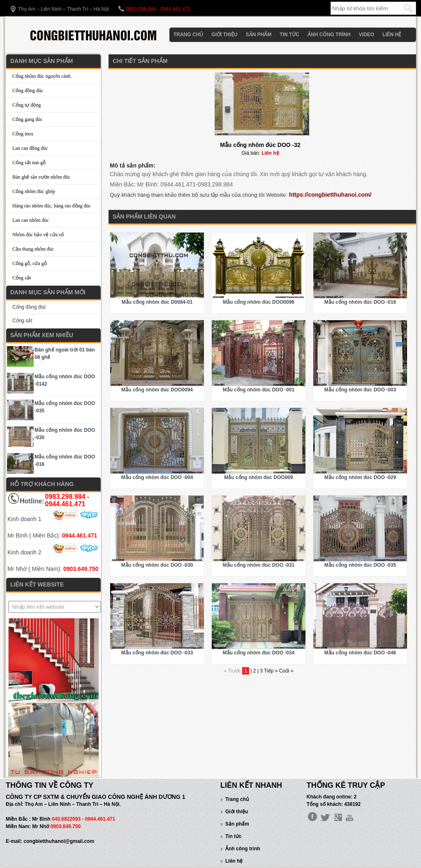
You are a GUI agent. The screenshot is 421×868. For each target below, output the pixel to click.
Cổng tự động (27, 105)
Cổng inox (23, 134)
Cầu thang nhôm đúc (33, 249)
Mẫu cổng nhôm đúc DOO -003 (360, 390)
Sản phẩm (259, 35)
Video (367, 35)
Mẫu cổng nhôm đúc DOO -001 (259, 390)
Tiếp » (272, 671)
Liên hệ (392, 35)
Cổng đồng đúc (28, 91)
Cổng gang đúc (28, 119)
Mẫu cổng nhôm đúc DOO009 (258, 477)
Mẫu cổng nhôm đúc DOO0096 (259, 302)
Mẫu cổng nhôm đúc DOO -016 (360, 302)
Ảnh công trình (329, 35)
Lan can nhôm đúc (31, 220)
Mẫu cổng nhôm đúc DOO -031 (259, 565)
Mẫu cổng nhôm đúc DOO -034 (259, 653)
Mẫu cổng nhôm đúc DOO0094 (157, 390)
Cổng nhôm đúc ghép (34, 191)
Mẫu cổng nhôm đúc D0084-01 (157, 302)
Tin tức (289, 35)
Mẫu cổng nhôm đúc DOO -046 (360, 653)
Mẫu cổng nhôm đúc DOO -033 (157, 653)
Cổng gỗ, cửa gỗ (30, 263)
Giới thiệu (224, 35)
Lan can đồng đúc (30, 148)
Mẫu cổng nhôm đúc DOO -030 (157, 565)
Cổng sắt (22, 278)
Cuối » (286, 671)
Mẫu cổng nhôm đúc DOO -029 (360, 477)
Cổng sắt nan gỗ (29, 163)
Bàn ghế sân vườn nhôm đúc (41, 177)
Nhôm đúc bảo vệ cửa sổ (38, 235)
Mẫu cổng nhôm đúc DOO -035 (360, 565)
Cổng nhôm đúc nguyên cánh (42, 76)
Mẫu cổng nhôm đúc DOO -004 (157, 477)
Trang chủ (188, 35)
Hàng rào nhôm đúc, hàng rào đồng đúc (52, 206)
